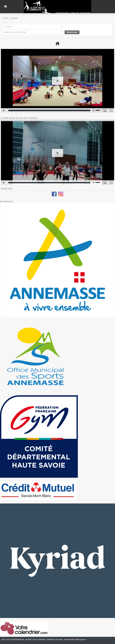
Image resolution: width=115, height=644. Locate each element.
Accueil (5, 18)
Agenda (14, 18)
